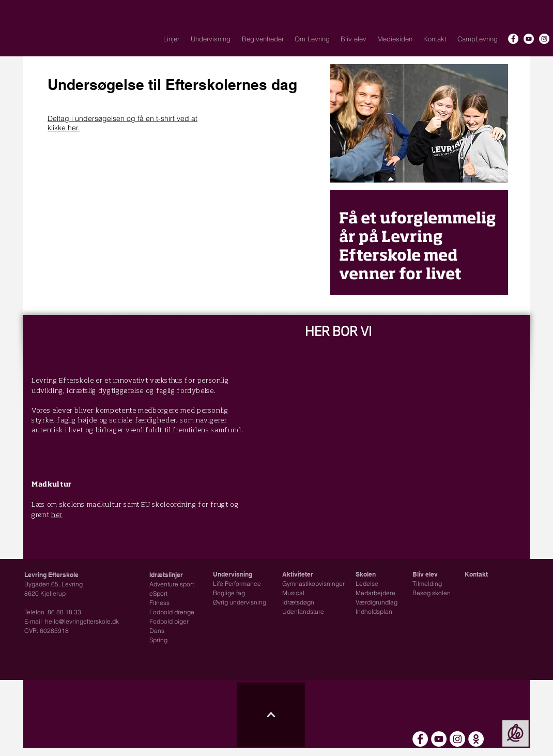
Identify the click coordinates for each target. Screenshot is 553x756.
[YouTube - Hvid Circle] (529, 39)
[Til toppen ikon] (271, 715)
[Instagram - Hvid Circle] (544, 39)
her (57, 515)
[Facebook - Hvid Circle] (513, 39)
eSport (158, 593)
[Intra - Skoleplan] (476, 739)
